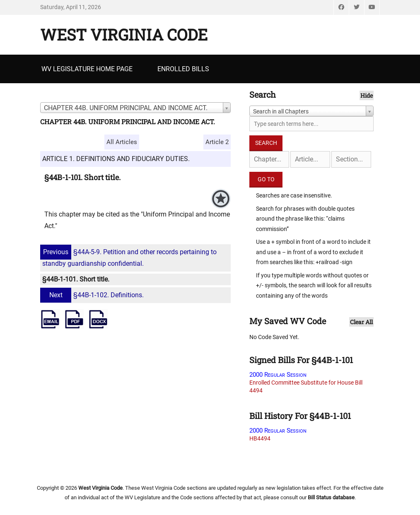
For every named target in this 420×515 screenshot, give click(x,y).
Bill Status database (331, 497)
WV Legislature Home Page (87, 69)
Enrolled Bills (183, 69)
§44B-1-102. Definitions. (93, 295)
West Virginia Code (124, 34)
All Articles (122, 142)
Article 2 (217, 142)
